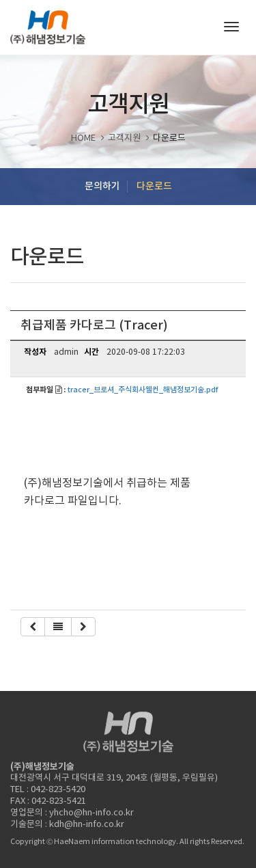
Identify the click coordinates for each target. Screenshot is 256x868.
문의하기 (102, 186)
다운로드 (154, 186)
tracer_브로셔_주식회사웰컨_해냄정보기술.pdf (143, 390)
